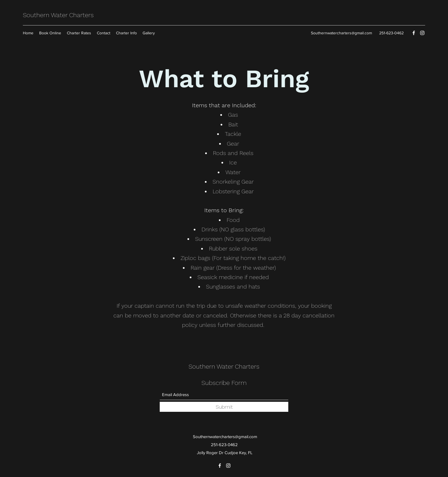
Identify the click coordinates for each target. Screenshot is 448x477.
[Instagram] (422, 33)
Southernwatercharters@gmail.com (341, 33)
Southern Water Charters (59, 15)
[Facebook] (414, 33)
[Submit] (224, 407)
